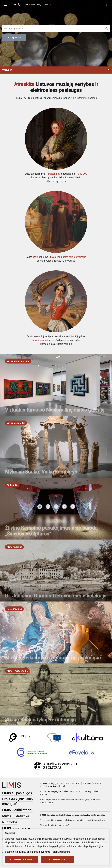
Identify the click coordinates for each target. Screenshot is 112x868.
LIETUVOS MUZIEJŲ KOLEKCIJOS (38, 5)
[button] (56, 70)
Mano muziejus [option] (14, 547)
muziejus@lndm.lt (57, 786)
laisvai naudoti (40, 340)
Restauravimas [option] (14, 609)
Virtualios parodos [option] (16, 423)
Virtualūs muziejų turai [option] (18, 361)
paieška (53, 174)
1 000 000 (82, 174)
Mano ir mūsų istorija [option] (17, 671)
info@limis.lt (47, 802)
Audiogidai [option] (12, 485)
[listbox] (18, 361)
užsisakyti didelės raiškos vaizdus (67, 257)
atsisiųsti (38, 257)
